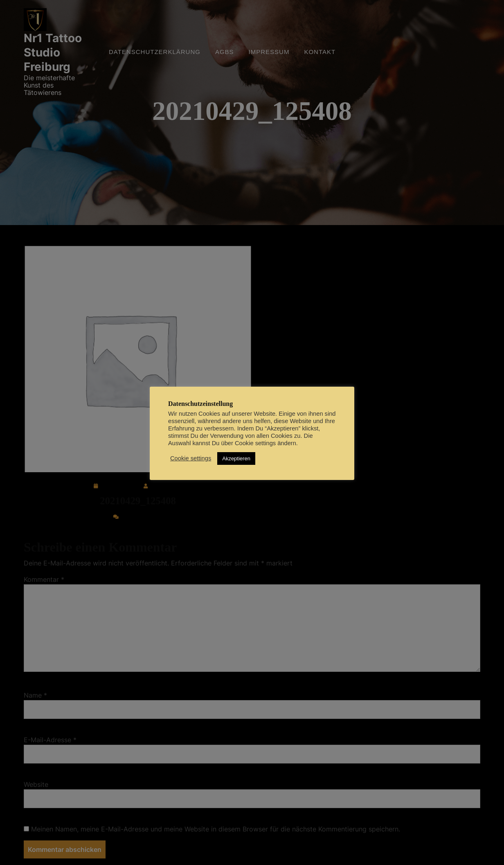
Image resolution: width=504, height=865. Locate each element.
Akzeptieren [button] (236, 458)
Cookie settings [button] (191, 458)
